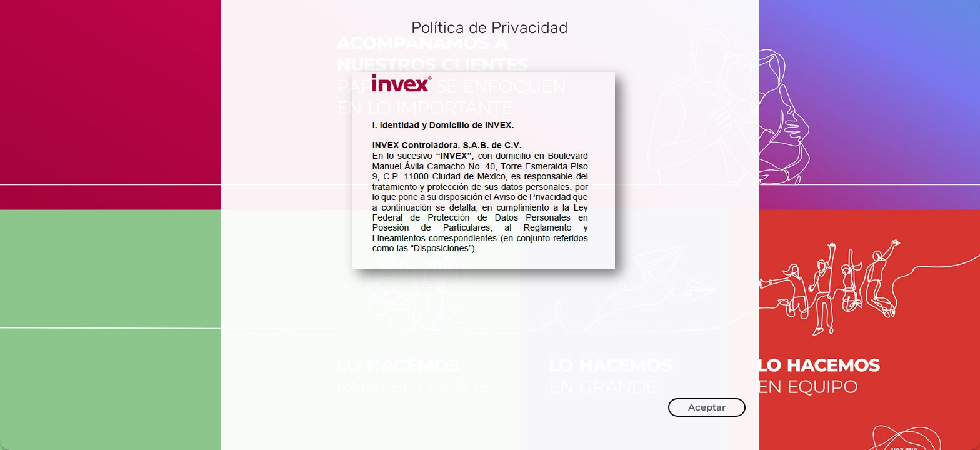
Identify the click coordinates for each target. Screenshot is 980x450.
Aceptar (707, 407)
